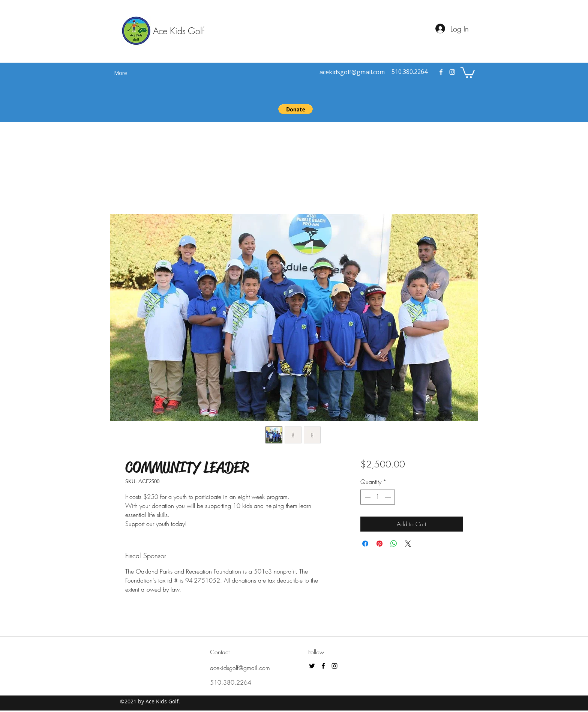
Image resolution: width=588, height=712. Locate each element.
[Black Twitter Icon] (312, 666)
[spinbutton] (378, 497)
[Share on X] (408, 544)
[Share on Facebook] (365, 544)
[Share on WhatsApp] (394, 544)
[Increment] (388, 497)
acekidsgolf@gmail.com (240, 668)
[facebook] (441, 72)
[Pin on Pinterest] (379, 544)
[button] (468, 72)
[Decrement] (367, 497)
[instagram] (452, 72)
